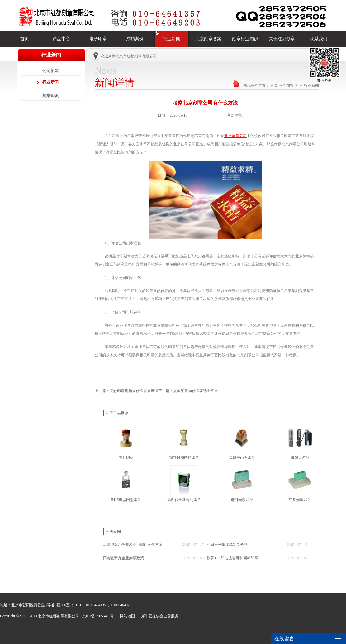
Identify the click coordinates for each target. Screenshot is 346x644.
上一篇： (126, 391)
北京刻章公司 (235, 136)
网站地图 (126, 616)
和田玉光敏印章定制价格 (227, 545)
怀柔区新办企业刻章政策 (123, 558)
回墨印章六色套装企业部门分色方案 (133, 545)
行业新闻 (291, 85)
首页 (25, 39)
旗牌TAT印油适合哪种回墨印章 (232, 558)
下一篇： (188, 391)
